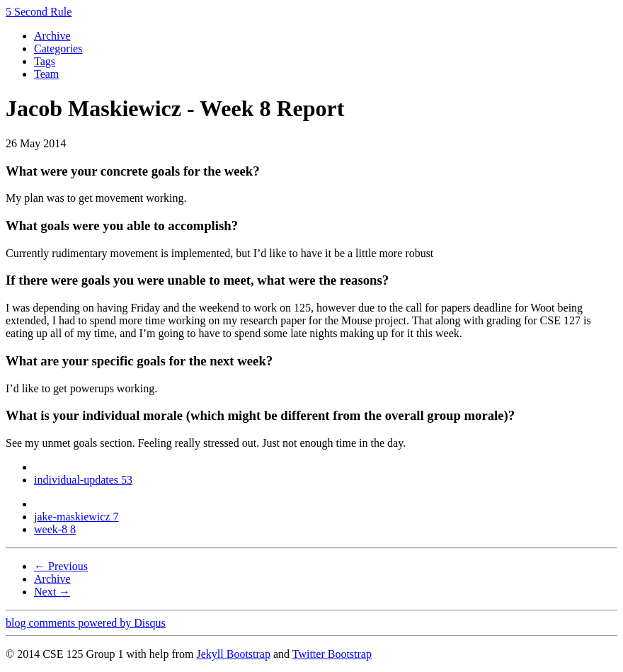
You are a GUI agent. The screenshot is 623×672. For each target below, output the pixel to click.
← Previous (61, 566)
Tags (45, 61)
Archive (52, 36)
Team (46, 74)
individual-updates (83, 480)
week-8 (55, 529)
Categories (58, 49)
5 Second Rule (39, 12)
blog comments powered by (86, 623)
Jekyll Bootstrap (233, 654)
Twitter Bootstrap (332, 654)
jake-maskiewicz (76, 517)
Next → (52, 592)
